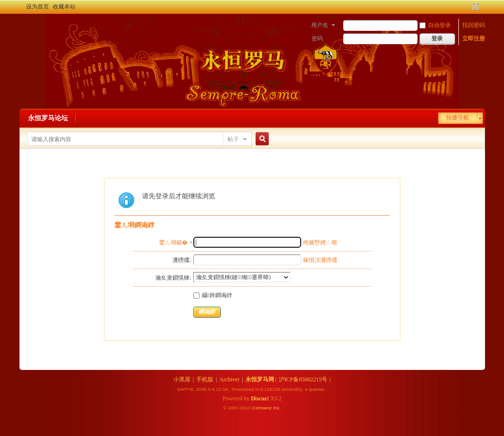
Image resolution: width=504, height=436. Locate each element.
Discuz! (260, 398)
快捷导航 (457, 118)
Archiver (230, 379)
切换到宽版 (475, 7)
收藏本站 (64, 7)
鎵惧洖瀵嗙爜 (320, 260)
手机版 (205, 379)
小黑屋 (182, 379)
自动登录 (435, 25)
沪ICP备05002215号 (303, 379)
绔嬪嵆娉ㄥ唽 (320, 242)
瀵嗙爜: (182, 260)
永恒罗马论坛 (48, 118)
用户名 (320, 25)
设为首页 (38, 7)
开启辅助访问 (467, 7)
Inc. (277, 408)
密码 (317, 39)
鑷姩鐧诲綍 (213, 295)
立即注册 (474, 39)
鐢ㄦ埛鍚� (173, 242)
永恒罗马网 (260, 379)
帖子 (233, 139)
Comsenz (262, 408)
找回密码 (474, 25)
